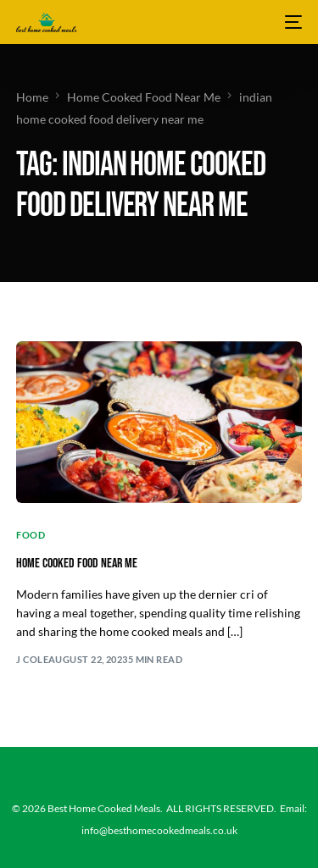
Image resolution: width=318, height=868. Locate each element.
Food (31, 535)
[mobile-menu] (292, 22)
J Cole (32, 659)
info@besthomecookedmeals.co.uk (159, 830)
